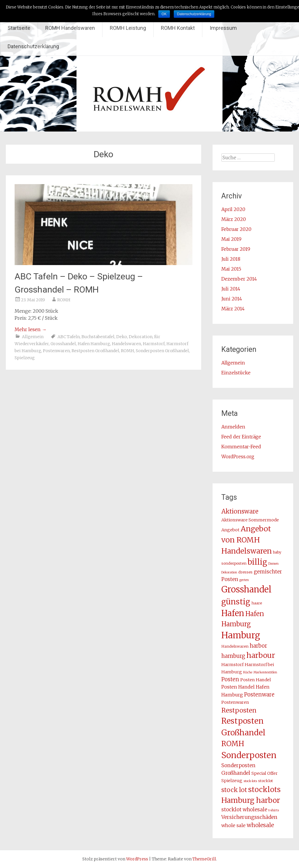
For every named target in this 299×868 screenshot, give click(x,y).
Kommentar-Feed (241, 447)
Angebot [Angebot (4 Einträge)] (230, 530)
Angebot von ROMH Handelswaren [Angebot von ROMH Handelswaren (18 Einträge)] (247, 540)
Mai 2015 (231, 269)
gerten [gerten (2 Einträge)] (244, 580)
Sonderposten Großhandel (162, 351)
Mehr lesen (31, 329)
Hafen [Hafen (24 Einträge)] (233, 613)
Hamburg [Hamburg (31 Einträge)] (241, 635)
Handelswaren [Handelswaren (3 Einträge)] (235, 646)
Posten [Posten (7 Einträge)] (230, 679)
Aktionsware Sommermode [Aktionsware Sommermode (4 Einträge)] (250, 520)
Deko (122, 337)
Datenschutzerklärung (33, 46)
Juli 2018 (231, 259)
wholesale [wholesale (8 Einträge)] (260, 825)
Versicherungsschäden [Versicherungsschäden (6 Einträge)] (249, 817)
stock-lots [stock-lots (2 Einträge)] (250, 781)
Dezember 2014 (239, 279)
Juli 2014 (231, 289)
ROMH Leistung (128, 28)
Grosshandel (63, 344)
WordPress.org (238, 457)
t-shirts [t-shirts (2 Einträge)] (274, 810)
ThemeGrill (204, 859)
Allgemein (33, 337)
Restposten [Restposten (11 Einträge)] (239, 710)
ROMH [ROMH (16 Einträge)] (233, 744)
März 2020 (234, 219)
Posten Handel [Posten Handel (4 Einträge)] (256, 680)
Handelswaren (126, 344)
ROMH (64, 300)
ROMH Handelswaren (70, 28)
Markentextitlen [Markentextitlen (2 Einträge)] (265, 672)
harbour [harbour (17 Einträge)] (261, 655)
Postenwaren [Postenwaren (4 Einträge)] (235, 702)
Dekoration (141, 337)
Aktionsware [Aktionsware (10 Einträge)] (240, 511)
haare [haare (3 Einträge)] (257, 603)
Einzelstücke (236, 373)
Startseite (19, 28)
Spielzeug (25, 358)
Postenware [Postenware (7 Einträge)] (259, 695)
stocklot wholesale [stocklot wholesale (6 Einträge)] (244, 810)
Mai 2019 (231, 239)
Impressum (223, 28)
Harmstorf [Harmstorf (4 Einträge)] (232, 665)
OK (164, 14)
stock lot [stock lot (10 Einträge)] (234, 790)
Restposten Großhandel (95, 351)
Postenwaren (56, 351)
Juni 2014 (232, 299)
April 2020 (233, 209)
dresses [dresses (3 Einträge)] (245, 572)
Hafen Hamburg (94, 344)
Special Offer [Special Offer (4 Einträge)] (265, 773)
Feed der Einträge (241, 437)
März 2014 (233, 309)
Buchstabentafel (98, 337)
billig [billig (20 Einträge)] (257, 562)
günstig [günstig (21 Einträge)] (236, 602)
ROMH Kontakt (178, 28)
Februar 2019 (236, 249)
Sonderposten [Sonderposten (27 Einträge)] (249, 755)
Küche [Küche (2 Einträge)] (248, 672)
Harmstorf (154, 344)
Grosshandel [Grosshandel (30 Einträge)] (246, 589)
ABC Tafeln (69, 337)
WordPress (137, 859)
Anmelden (233, 427)
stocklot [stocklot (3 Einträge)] (266, 781)
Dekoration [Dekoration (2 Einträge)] (229, 572)
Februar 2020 (236, 229)
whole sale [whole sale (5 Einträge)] (233, 825)
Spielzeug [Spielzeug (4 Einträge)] (232, 781)
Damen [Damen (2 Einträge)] (273, 564)
